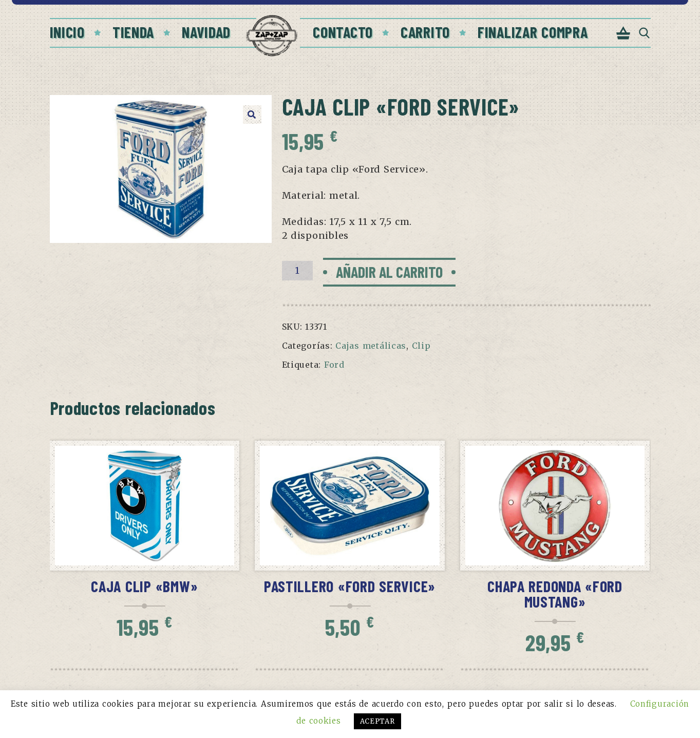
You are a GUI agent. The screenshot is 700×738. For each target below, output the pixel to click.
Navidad (206, 32)
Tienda (133, 32)
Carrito (425, 32)
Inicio (67, 32)
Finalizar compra (533, 32)
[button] (252, 115)
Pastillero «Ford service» (350, 586)
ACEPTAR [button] (377, 721)
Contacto (343, 32)
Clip (421, 346)
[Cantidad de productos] (297, 271)
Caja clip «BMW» (144, 586)
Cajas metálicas (371, 346)
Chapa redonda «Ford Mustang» (555, 594)
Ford (334, 365)
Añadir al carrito (389, 272)
